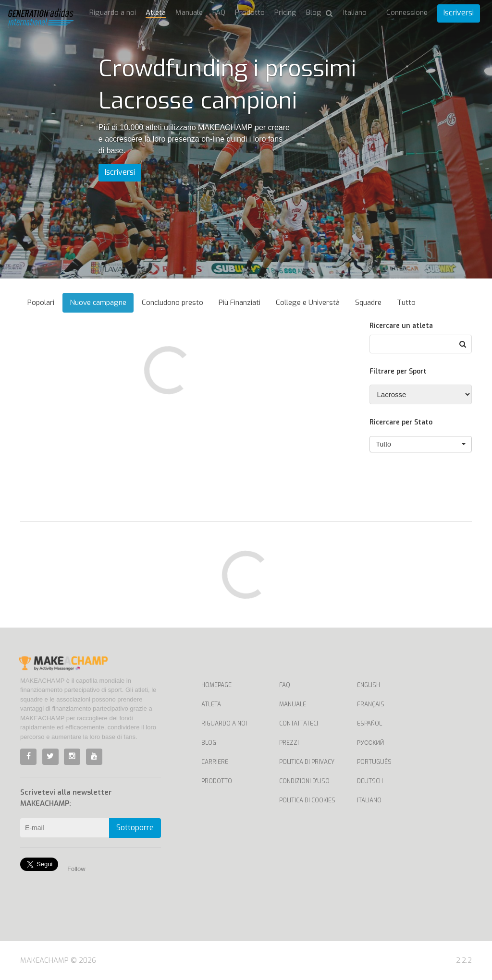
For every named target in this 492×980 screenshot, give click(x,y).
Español (369, 724)
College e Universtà (308, 302)
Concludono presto (172, 302)
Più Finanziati (240, 302)
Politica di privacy (307, 762)
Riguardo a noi (113, 12)
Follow (76, 869)
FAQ (219, 12)
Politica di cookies (307, 800)
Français (371, 704)
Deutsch (370, 781)
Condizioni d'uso (304, 781)
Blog (314, 12)
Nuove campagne (98, 302)
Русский (371, 743)
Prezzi (289, 743)
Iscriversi (459, 13)
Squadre (368, 302)
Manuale (189, 12)
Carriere (215, 762)
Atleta (156, 12)
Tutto (406, 302)
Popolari (41, 302)
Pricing (285, 12)
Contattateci (299, 724)
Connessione (407, 12)
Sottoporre (135, 828)
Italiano (369, 800)
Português (374, 762)
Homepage (216, 685)
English (369, 685)
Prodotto (250, 12)
